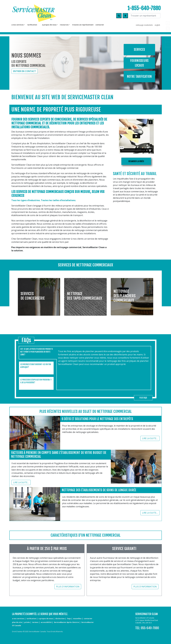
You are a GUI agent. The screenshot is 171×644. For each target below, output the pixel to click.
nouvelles (77, 619)
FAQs (69, 619)
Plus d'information (68, 587)
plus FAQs (143, 398)
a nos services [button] (18, 25)
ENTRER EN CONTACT (24, 71)
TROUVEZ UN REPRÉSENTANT (83, 25)
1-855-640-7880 (144, 8)
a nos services (18, 619)
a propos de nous (46, 619)
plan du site (17, 622)
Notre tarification (139, 77)
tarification (32, 25)
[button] (39, 295)
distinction (60, 619)
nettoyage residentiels (144, 25)
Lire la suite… (150, 438)
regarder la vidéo (136, 161)
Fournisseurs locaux (139, 63)
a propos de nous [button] (49, 25)
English (157, 25)
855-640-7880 (150, 628)
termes (35, 622)
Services (139, 50)
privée (27, 622)
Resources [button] (64, 25)
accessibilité (46, 622)
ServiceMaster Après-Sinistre (66, 622)
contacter (100, 25)
